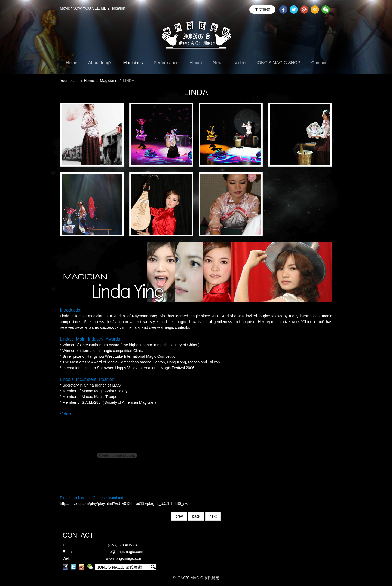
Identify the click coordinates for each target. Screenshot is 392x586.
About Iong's (100, 63)
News (218, 63)
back (196, 516)
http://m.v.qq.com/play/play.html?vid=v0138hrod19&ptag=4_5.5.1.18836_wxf (124, 503)
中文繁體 (262, 10)
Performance (166, 63)
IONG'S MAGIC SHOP (278, 63)
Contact (319, 63)
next (213, 516)
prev (179, 516)
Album (196, 63)
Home (71, 63)
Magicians (133, 63)
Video (240, 63)
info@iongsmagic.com (124, 552)
